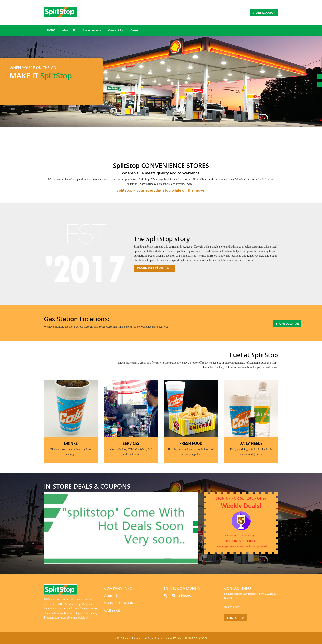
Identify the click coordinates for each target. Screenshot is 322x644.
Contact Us (116, 30)
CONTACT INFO (238, 588)
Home (51, 30)
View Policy (173, 638)
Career (135, 30)
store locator (264, 12)
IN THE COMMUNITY (182, 588)
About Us (112, 596)
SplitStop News (177, 596)
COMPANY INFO (118, 588)
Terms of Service (196, 638)
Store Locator (92, 30)
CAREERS (112, 610)
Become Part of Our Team (154, 268)
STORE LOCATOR (119, 603)
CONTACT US (236, 618)
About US (69, 30)
